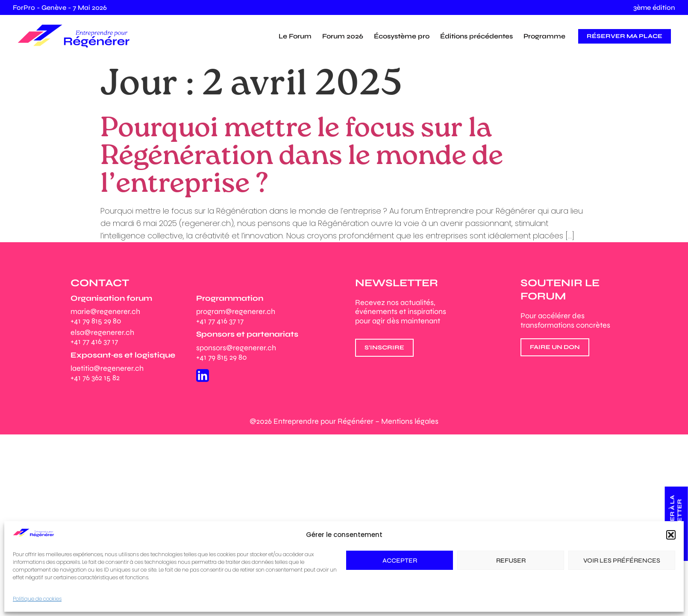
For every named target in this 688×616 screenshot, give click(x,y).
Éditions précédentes (476, 36)
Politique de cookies (37, 599)
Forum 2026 (343, 36)
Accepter (400, 560)
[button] (671, 535)
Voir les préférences (622, 560)
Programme (544, 36)
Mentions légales (410, 421)
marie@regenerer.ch (105, 311)
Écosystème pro (402, 36)
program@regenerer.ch (236, 311)
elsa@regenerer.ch (102, 332)
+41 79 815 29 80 (96, 321)
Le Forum (295, 36)
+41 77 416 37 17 (94, 341)
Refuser (511, 560)
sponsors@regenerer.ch (236, 348)
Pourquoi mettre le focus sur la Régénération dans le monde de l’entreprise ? (302, 157)
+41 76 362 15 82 (95, 378)
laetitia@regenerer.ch (107, 368)
